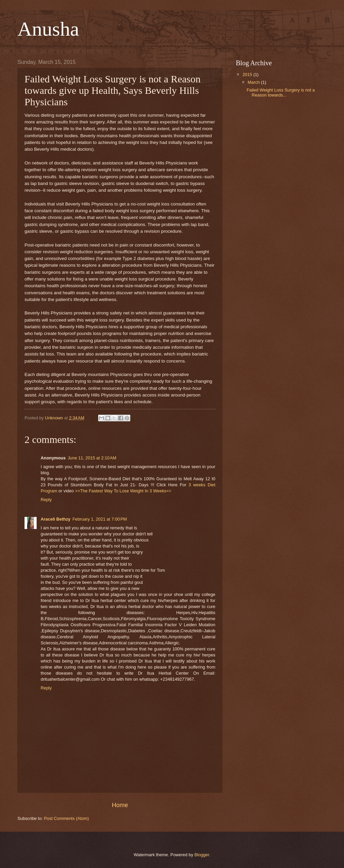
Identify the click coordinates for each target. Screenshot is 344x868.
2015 (248, 74)
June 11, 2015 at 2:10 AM (92, 458)
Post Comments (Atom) (67, 818)
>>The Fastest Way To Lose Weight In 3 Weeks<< (123, 491)
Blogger (202, 855)
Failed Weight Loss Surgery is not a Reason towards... (281, 92)
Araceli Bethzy (56, 519)
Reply (46, 500)
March (254, 82)
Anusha (48, 29)
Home (120, 805)
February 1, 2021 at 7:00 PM (100, 519)
